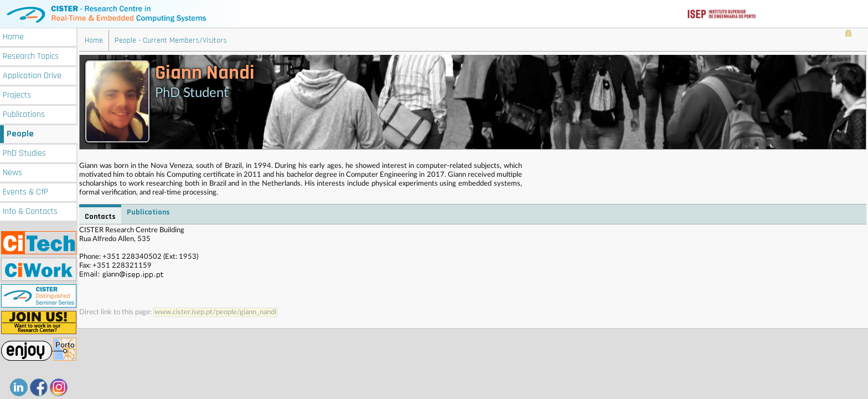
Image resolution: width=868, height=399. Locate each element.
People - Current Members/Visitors (171, 40)
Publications (24, 114)
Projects (17, 95)
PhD (24, 153)
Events (25, 192)
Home (13, 37)
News (12, 173)
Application (32, 76)
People (20, 134)
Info (30, 211)
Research (31, 56)
